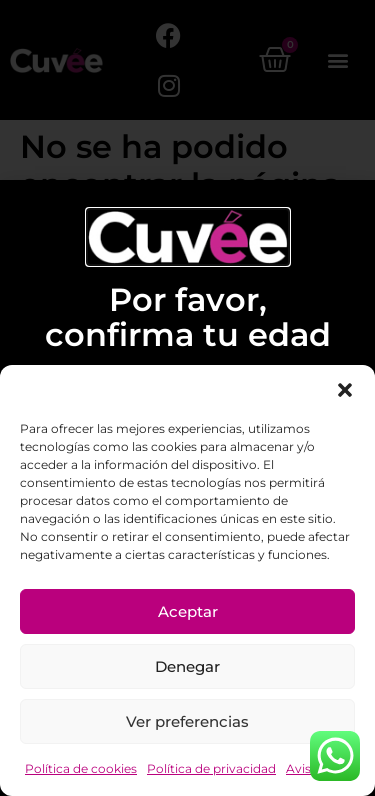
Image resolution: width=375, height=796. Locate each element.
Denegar (187, 666)
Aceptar (188, 611)
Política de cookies (81, 768)
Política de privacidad (211, 768)
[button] (345, 390)
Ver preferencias (187, 721)
